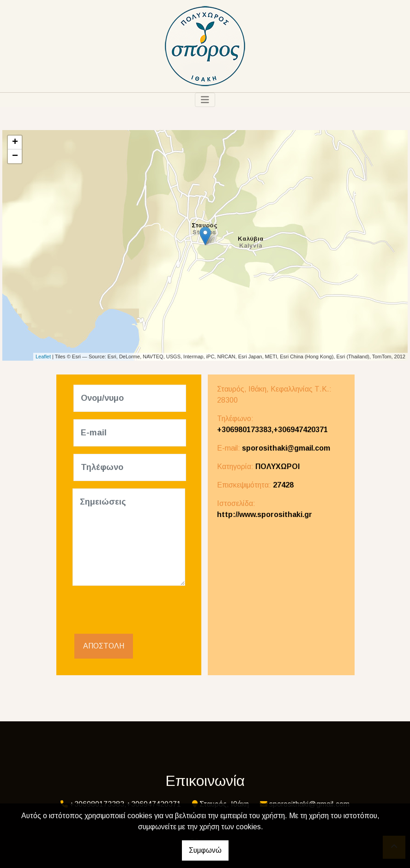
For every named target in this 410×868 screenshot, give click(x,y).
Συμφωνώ (205, 850)
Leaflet (43, 357)
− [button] (15, 156)
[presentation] (143, 611)
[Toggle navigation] (205, 100)
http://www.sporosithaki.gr (265, 514)
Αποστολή (104, 646)
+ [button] (15, 143)
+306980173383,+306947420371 (272, 430)
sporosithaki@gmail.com (286, 448)
